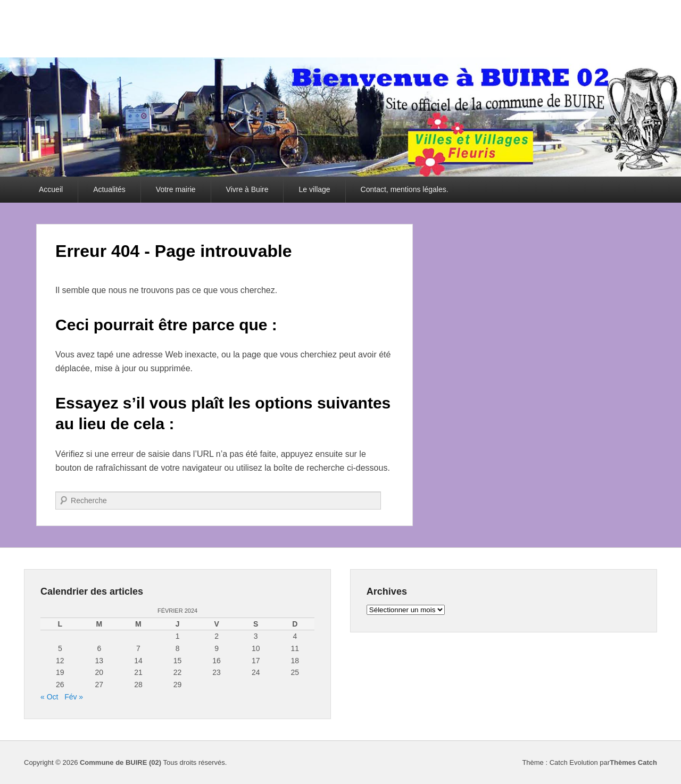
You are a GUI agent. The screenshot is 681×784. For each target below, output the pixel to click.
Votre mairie (176, 189)
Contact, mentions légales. (405, 189)
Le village (314, 189)
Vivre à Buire (247, 189)
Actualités (109, 189)
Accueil (51, 189)
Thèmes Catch (633, 762)
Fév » (74, 697)
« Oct (49, 697)
